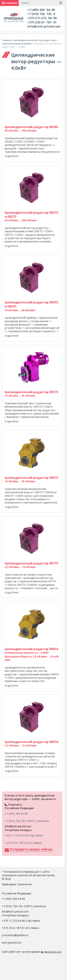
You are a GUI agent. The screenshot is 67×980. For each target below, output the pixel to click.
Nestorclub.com (53, 952)
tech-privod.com (12, 943)
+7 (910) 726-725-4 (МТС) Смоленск (27, 821)
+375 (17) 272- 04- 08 (42, 18)
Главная (7, 40)
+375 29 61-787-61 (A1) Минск (23, 843)
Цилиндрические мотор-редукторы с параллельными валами (30, 42)
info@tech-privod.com (44, 26)
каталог (10, 3)
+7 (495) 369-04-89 (16, 814)
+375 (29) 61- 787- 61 (42, 22)
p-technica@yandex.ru (15, 935)
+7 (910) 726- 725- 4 (41, 14)
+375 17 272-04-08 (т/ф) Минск (24, 835)
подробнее (12, 156)
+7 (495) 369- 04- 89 (41, 10)
